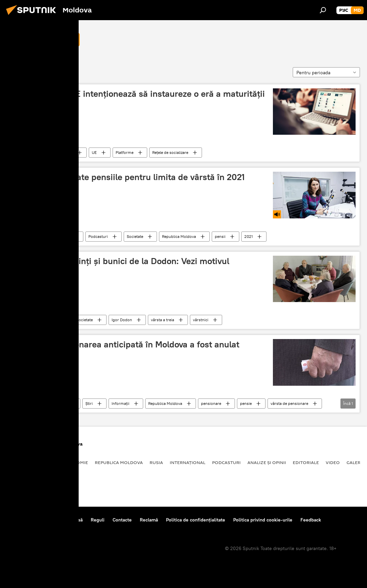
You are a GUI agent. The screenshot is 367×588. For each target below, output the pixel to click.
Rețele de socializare (170, 152)
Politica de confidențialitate (196, 520)
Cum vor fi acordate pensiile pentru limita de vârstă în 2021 (128, 177)
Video (333, 462)
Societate (135, 236)
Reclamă (149, 520)
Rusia (156, 462)
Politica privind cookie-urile (263, 520)
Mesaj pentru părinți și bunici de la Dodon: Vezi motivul (120, 261)
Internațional (62, 152)
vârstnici (201, 320)
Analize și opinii (267, 462)
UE (94, 152)
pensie (246, 403)
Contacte (122, 520)
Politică (17, 462)
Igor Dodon (122, 320)
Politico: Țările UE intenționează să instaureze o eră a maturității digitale (138, 99)
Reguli (98, 520)
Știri (54, 320)
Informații (120, 403)
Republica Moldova (179, 236)
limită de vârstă (35, 39)
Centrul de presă (65, 520)
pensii (220, 236)
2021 (249, 236)
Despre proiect (23, 520)
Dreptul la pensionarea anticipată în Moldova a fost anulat (125, 344)
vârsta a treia (162, 320)
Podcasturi (60, 236)
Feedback (311, 520)
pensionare (211, 403)
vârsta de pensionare (289, 403)
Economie (76, 462)
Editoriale (306, 462)
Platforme (125, 152)
